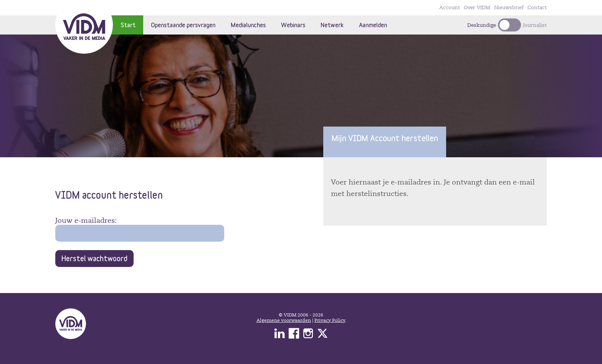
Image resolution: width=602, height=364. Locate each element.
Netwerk (332, 25)
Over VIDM (477, 8)
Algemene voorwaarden (284, 320)
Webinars (293, 25)
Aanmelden (373, 25)
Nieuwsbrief (509, 8)
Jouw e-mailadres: (86, 221)
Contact (537, 8)
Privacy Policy (330, 320)
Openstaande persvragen (183, 25)
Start (128, 25)
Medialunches (248, 25)
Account (450, 8)
